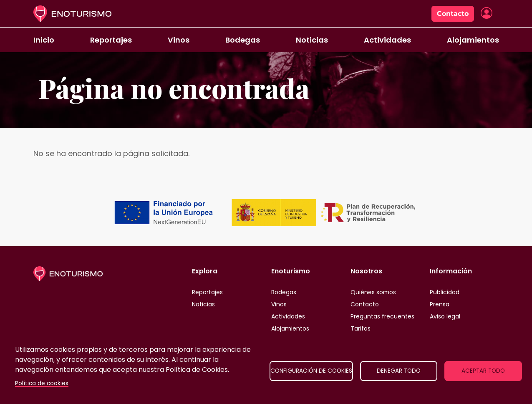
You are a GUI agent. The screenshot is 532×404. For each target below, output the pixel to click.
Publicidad (445, 292)
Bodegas (243, 40)
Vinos (179, 40)
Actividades (387, 40)
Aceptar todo (483, 371)
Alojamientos (473, 40)
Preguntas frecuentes (382, 316)
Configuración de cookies (311, 371)
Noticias (312, 40)
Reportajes (111, 40)
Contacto (453, 14)
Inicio (44, 40)
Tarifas (361, 328)
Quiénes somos (373, 292)
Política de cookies (42, 383)
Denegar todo (399, 371)
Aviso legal (445, 316)
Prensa (440, 304)
